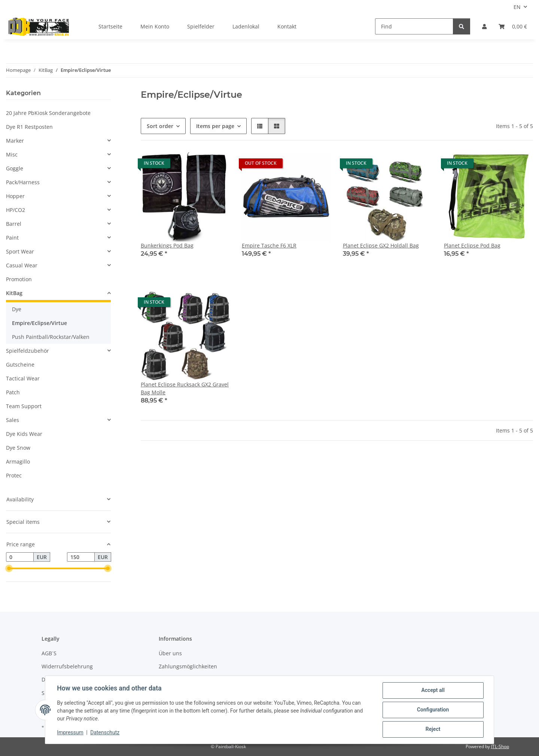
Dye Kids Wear (24, 434)
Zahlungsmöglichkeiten (188, 666)
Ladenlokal (246, 26)
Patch (13, 392)
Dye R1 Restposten (29, 127)
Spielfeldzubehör (28, 351)
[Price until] (81, 557)
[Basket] (513, 26)
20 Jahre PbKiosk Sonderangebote (48, 113)
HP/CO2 (16, 210)
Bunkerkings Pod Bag (167, 245)
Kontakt (287, 26)
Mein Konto (155, 26)
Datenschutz (105, 733)
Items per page (215, 126)
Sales (13, 420)
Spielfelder (201, 26)
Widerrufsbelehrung (67, 666)
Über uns (170, 653)
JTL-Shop (500, 746)
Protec (14, 475)
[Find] (414, 26)
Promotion (19, 279)
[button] (484, 26)
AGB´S (49, 653)
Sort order (160, 126)
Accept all (433, 690)
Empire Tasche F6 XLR (269, 245)
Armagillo (18, 462)
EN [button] (517, 7)
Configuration (433, 710)
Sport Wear (20, 251)
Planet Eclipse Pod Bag (472, 245)
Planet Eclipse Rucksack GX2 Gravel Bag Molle (185, 388)
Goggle (15, 168)
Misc (12, 154)
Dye (17, 309)
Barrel (14, 224)
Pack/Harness (23, 182)
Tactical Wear (23, 378)
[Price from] (20, 557)
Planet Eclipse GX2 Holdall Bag (381, 245)
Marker (15, 141)
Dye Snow (18, 448)
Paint (12, 238)
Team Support (24, 406)
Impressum (70, 733)
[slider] (9, 569)
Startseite (110, 26)
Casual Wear (22, 265)
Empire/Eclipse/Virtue (39, 323)
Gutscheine (20, 365)
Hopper (15, 196)
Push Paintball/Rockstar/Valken (51, 337)
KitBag (14, 293)
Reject (433, 729)
